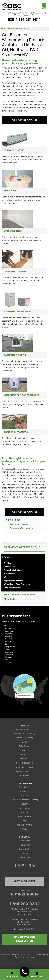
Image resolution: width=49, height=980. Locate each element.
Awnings (25, 750)
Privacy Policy (25, 787)
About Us (25, 804)
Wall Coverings (13, 231)
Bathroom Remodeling (25, 729)
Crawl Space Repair (25, 767)
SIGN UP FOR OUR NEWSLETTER (25, 939)
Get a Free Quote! (24, 120)
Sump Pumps (11, 191)
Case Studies (24, 857)
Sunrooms (24, 759)
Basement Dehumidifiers (18, 312)
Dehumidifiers (10, 567)
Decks (24, 742)
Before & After (25, 849)
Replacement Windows (14, 581)
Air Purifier (25, 775)
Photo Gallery (10, 599)
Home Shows (25, 808)
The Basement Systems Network (19, 595)
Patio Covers (24, 746)
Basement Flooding (19, 524)
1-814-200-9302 (25, 904)
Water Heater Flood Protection (22, 395)
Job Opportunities (24, 825)
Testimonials (24, 845)
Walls (6, 577)
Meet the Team (24, 816)
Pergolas (25, 754)
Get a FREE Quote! (24, 512)
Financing (25, 796)
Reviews (24, 853)
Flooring (7, 563)
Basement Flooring (15, 271)
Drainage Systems (14, 150)
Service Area (25, 791)
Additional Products (16, 432)
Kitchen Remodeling (24, 738)
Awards (25, 812)
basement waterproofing (26, 469)
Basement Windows (15, 355)
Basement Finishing (24, 763)
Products (8, 557)
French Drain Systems (13, 570)
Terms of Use (20, 957)
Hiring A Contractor (25, 771)
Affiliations (24, 829)
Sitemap (31, 957)
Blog (25, 821)
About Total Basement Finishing (25, 800)
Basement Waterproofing (21, 528)
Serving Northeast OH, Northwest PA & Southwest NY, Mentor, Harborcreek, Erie (25, 14)
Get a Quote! (24, 881)
